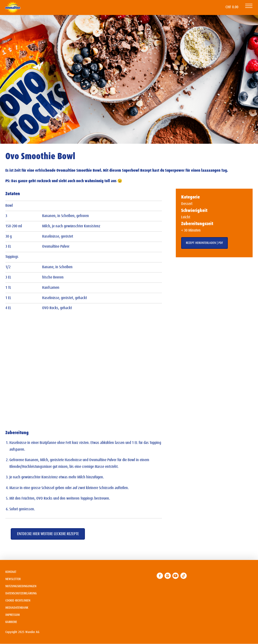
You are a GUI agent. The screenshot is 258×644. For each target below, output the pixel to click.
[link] (160, 576)
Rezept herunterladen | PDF (204, 243)
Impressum (13, 615)
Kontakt (11, 572)
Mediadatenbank (17, 608)
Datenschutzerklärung (21, 593)
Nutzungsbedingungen (21, 586)
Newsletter (13, 579)
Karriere (11, 622)
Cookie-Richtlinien (18, 601)
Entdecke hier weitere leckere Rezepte (48, 534)
